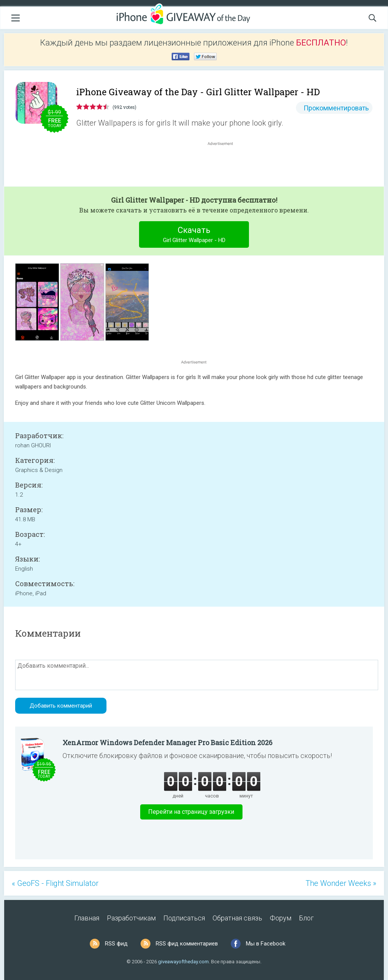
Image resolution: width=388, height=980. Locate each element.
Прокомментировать (336, 108)
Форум (281, 918)
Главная (87, 918)
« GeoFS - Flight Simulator (55, 883)
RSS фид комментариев (187, 944)
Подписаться (184, 918)
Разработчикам (131, 918)
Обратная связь (237, 918)
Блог (306, 918)
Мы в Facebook (266, 944)
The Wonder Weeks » (341, 883)
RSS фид (116, 944)
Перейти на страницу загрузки (191, 812)
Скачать (194, 235)
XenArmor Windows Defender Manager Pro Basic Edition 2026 (167, 742)
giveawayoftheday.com (183, 962)
